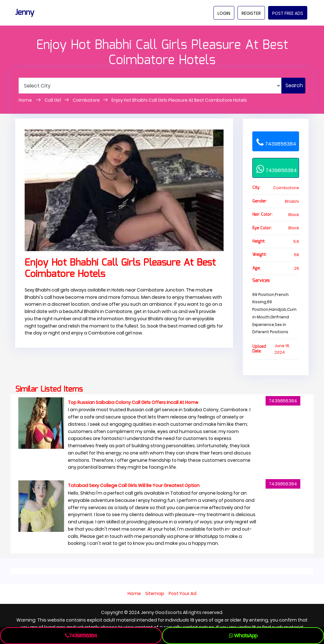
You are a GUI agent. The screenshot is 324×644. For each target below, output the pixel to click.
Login (224, 13)
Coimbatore (86, 100)
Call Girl (53, 100)
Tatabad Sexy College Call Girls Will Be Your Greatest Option (134, 485)
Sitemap (155, 593)
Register (251, 13)
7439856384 (276, 142)
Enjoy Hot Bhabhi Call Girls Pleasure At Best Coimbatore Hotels (179, 100)
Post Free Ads (288, 13)
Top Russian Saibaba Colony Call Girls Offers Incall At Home (133, 402)
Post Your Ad (183, 593)
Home (26, 100)
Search (294, 85)
